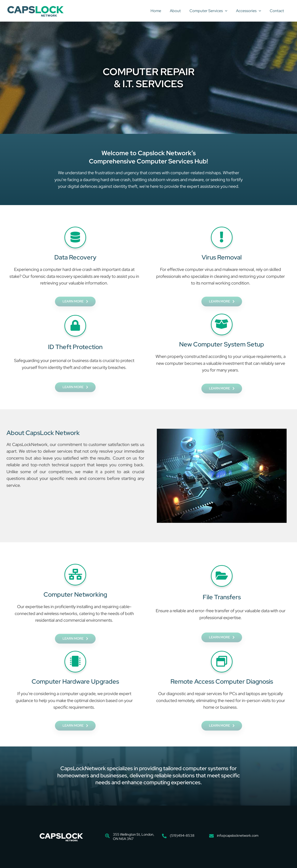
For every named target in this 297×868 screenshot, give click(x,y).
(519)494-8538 (182, 836)
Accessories (250, 11)
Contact (277, 11)
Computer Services (211, 11)
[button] (227, 11)
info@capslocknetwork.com (238, 836)
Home (160, 11)
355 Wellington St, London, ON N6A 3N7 (134, 837)
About (178, 11)
